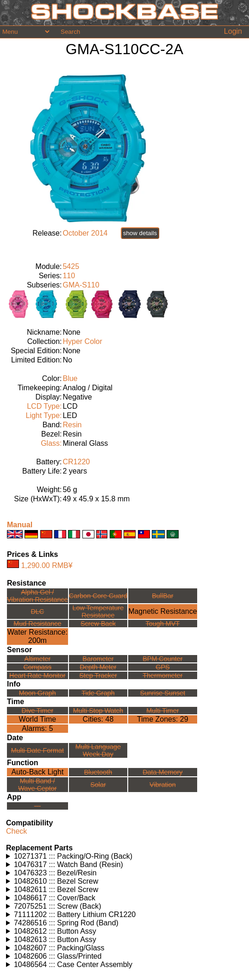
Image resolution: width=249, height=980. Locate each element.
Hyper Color (82, 341)
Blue (70, 378)
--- (37, 806)
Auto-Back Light (37, 772)
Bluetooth (98, 772)
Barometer (98, 659)
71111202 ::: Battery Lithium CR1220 (75, 914)
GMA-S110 (81, 285)
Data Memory (162, 772)
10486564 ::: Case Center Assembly (73, 964)
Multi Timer (162, 711)
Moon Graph (37, 693)
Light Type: (44, 415)
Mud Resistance (37, 624)
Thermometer (162, 675)
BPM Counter (162, 659)
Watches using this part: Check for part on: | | (124, 856)
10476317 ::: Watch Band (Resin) (68, 865)
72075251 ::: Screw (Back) (58, 906)
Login (233, 31)
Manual (20, 525)
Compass (37, 667)
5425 (71, 266)
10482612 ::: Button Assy (55, 931)
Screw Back (98, 624)
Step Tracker (98, 675)
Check (16, 831)
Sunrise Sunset (163, 693)
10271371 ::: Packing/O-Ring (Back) (73, 856)
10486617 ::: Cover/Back (55, 898)
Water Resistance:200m (37, 636)
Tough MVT (163, 624)
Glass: (51, 443)
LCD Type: (44, 406)
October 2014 (85, 233)
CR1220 (76, 462)
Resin (72, 425)
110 (69, 276)
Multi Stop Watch (98, 711)
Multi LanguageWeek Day (98, 750)
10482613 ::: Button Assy (55, 939)
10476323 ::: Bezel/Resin (55, 873)
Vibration (163, 785)
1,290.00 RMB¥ (47, 565)
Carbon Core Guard (98, 596)
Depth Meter (98, 667)
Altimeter (37, 659)
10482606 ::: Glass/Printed (58, 956)
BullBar (162, 596)
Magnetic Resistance (163, 611)
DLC (37, 612)
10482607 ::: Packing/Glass (59, 948)
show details (140, 233)
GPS (162, 667)
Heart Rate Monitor (37, 675)
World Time (38, 719)
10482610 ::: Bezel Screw (56, 881)
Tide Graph (98, 693)
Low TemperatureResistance (98, 612)
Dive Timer (37, 711)
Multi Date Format (37, 750)
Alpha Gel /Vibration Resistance (37, 596)
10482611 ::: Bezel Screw (56, 889)
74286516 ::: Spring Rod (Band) (66, 923)
